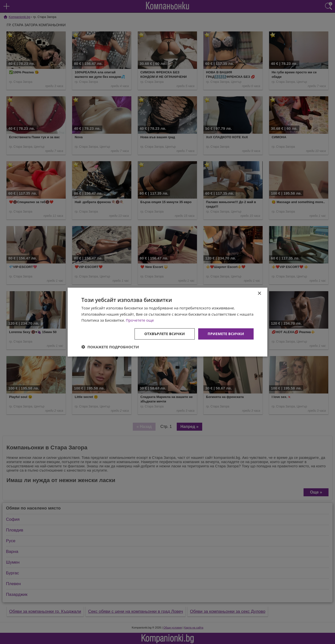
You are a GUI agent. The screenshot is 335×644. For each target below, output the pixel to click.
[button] (110, 347)
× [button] (259, 293)
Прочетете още (140, 320)
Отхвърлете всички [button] (165, 334)
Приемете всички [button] (226, 334)
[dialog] (167, 322)
